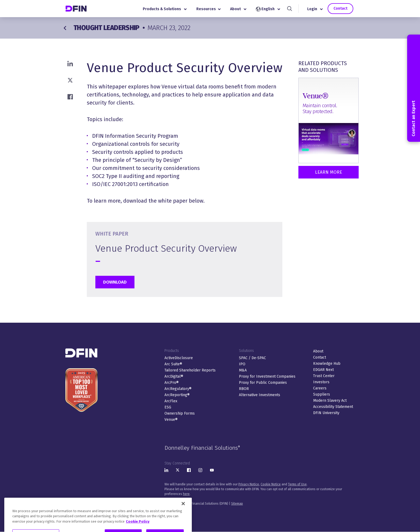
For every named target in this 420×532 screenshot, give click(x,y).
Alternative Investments (260, 395)
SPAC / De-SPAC (252, 358)
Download (115, 282)
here (186, 494)
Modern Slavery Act (330, 401)
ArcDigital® (174, 376)
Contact (340, 8)
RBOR (244, 389)
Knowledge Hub (327, 364)
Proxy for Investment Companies (267, 376)
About (238, 9)
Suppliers (322, 394)
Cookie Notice (271, 484)
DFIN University (326, 413)
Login (315, 9)
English (268, 9)
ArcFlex (171, 401)
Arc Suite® (173, 364)
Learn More (329, 172)
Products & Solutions (165, 9)
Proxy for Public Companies (263, 383)
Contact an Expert (413, 88)
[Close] (183, 515)
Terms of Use (297, 484)
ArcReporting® (177, 395)
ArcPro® (172, 383)
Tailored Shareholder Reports (190, 370)
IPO (242, 364)
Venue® (171, 420)
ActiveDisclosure (179, 358)
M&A (243, 370)
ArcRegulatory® (178, 389)
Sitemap (237, 504)
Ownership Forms (180, 413)
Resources (209, 9)
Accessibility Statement (333, 407)
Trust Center (324, 376)
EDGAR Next (323, 370)
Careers (320, 388)
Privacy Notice (249, 484)
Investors (321, 382)
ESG (168, 407)
